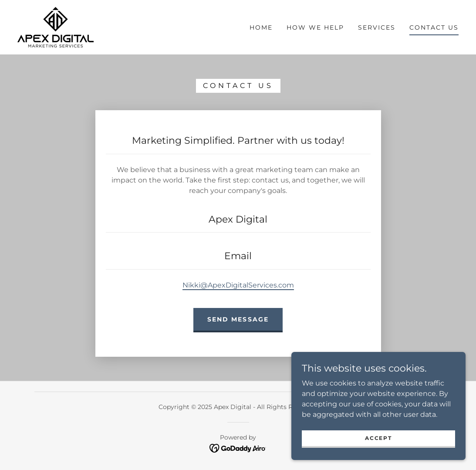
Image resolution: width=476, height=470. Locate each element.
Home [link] (261, 27)
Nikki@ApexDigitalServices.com (238, 285)
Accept (378, 438)
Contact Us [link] (434, 27)
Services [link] (377, 27)
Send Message (238, 319)
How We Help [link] (315, 27)
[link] (56, 27)
